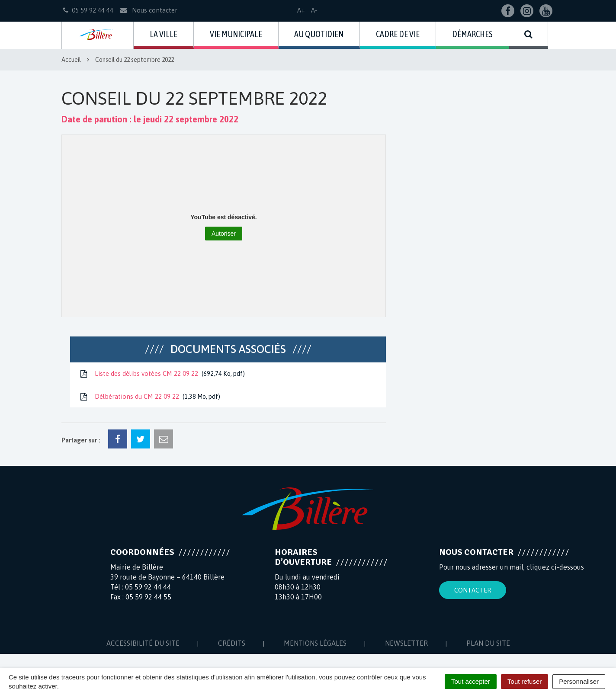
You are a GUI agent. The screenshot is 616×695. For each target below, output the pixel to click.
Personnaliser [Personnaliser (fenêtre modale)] (579, 681)
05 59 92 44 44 (148, 587)
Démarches (472, 34)
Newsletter (406, 643)
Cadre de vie (398, 34)
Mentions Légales (315, 643)
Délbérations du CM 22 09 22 (149, 397)
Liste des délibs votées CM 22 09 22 (162, 374)
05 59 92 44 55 (148, 597)
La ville (164, 34)
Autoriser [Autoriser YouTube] (224, 234)
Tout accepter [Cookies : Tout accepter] (471, 681)
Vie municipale (236, 34)
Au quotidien (319, 34)
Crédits (232, 643)
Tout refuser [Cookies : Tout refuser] (525, 681)
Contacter (473, 590)
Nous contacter (148, 10)
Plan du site (488, 643)
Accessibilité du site (143, 643)
